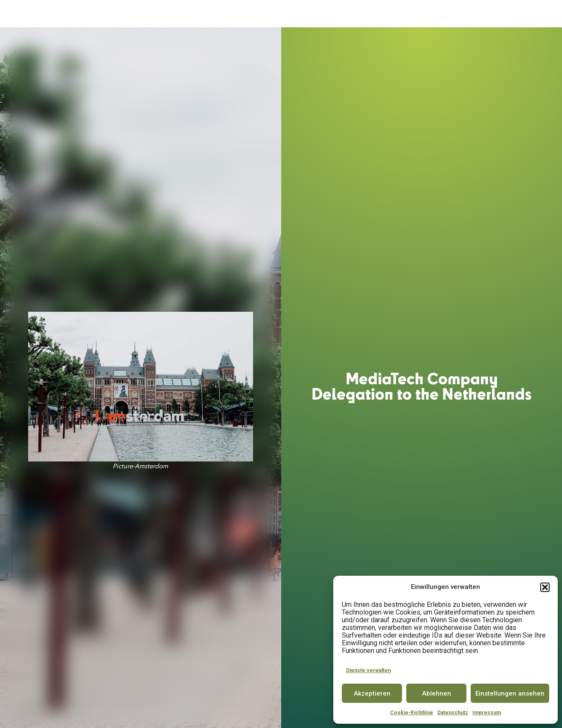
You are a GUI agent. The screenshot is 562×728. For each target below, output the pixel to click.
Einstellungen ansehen (510, 693)
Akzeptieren (372, 693)
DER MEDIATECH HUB (163, 14)
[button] (545, 587)
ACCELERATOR (227, 14)
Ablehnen (437, 693)
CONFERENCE (342, 14)
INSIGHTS (465, 14)
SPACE (265, 14)
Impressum (487, 713)
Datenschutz (453, 713)
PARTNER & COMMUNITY (406, 14)
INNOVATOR (298, 14)
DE (525, 14)
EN (540, 14)
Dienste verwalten (368, 670)
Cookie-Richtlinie (412, 713)
